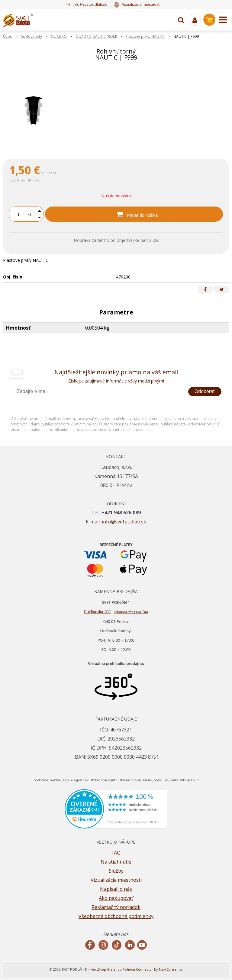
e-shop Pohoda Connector (132, 969)
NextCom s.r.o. (171, 969)
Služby (116, 871)
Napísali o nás (116, 889)
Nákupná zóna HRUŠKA (131, 612)
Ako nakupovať (116, 898)
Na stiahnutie (116, 862)
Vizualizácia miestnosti (137, 4)
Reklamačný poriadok (116, 907)
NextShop (98, 969)
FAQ (116, 853)
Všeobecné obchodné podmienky (116, 916)
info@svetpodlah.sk (90, 4)
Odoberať (205, 391)
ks (29, 214)
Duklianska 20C (97, 612)
